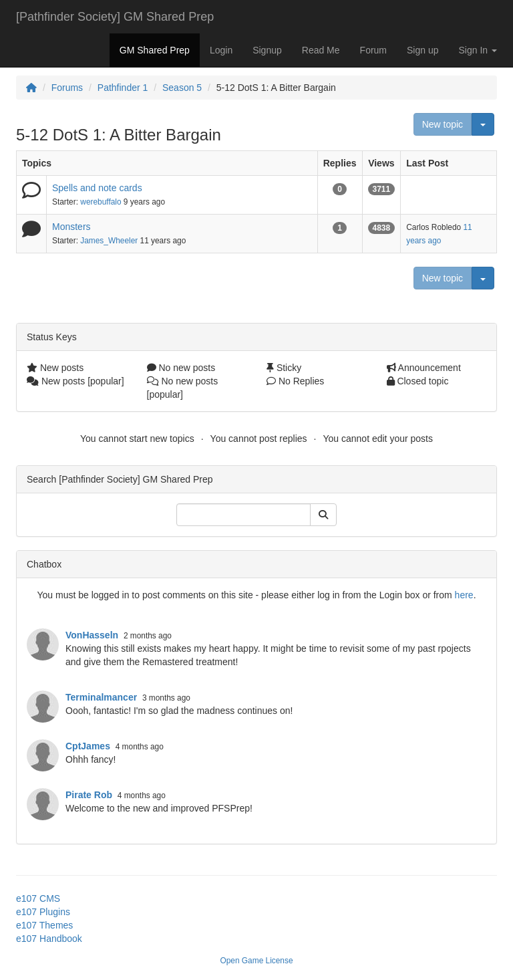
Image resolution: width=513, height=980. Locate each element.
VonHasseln (92, 635)
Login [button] (221, 50)
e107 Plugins (43, 912)
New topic (443, 124)
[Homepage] (31, 88)
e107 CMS (38, 898)
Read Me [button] (321, 50)
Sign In (478, 50)
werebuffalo (101, 202)
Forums (67, 88)
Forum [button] (373, 50)
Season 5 (182, 88)
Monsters (71, 227)
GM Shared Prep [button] (155, 50)
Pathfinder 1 (123, 88)
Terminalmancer (101, 697)
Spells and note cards (97, 188)
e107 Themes (44, 925)
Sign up (422, 50)
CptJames (88, 746)
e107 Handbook (49, 939)
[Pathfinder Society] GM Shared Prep (115, 17)
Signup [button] (267, 50)
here (464, 595)
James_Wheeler (109, 241)
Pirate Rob (89, 795)
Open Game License (256, 961)
